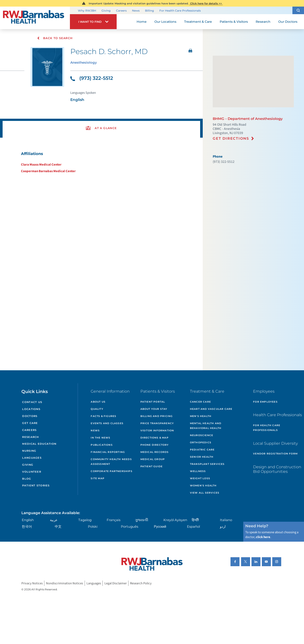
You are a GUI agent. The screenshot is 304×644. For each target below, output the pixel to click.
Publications (102, 445)
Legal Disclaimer (116, 583)
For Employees (265, 402)
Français (114, 520)
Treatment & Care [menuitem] (198, 22)
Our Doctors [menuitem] (288, 22)
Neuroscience (202, 435)
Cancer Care (200, 402)
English (28, 520)
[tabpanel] (101, 162)
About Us (98, 402)
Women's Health (203, 485)
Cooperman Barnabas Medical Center (48, 171)
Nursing (29, 451)
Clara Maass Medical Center (41, 165)
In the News (100, 438)
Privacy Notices (32, 583)
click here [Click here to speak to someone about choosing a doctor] (263, 537)
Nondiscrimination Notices (65, 583)
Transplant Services (207, 464)
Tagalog (85, 520)
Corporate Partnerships (111, 471)
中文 (58, 526)
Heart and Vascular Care (211, 409)
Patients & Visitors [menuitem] (234, 22)
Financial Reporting (108, 452)
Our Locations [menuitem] (165, 22)
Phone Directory (155, 445)
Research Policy (141, 583)
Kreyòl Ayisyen (175, 520)
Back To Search (55, 38)
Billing (150, 11)
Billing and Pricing (157, 416)
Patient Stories (36, 485)
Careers (121, 11)
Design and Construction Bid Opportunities (277, 469)
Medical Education (39, 444)
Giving (106, 11)
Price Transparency (157, 423)
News (136, 11)
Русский (160, 526)
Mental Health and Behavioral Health (206, 426)
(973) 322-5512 (92, 78)
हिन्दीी (195, 520)
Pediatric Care (202, 450)
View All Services (205, 493)
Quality (97, 409)
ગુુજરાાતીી (142, 520)
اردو (223, 526)
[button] (298, 10)
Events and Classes (107, 423)
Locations (31, 409)
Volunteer (32, 472)
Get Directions (231, 138)
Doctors (30, 416)
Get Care (30, 423)
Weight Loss (200, 478)
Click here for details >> (206, 3)
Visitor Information (157, 430)
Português (130, 526)
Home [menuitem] (142, 22)
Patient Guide (152, 466)
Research (30, 437)
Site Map (98, 478)
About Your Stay (154, 409)
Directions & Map (154, 438)
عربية (54, 520)
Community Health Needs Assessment (111, 462)
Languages (32, 458)
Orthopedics (201, 442)
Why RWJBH (87, 11)
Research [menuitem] (263, 22)
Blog (27, 479)
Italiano (226, 520)
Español (193, 526)
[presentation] (101, 128)
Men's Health (201, 416)
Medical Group (153, 459)
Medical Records (155, 452)
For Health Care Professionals (180, 11)
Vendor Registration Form (275, 454)
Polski (93, 526)
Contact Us (32, 402)
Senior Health (202, 457)
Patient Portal (153, 402)
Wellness (198, 471)
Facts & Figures (103, 416)
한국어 (27, 526)
